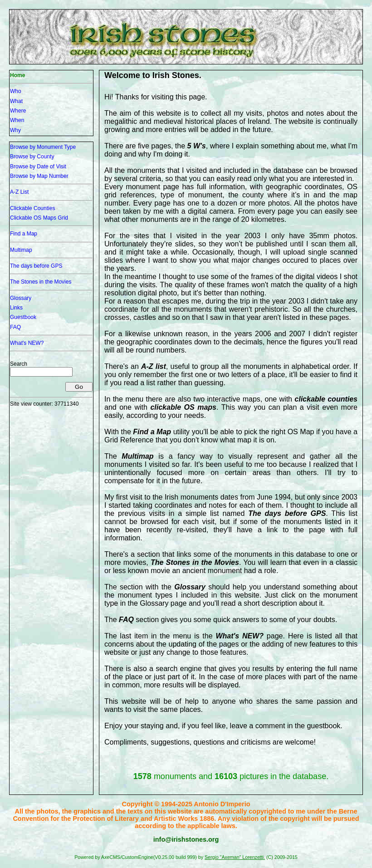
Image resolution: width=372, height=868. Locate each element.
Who (16, 91)
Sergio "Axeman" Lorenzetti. (235, 857)
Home (17, 75)
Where (18, 111)
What (16, 101)
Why (15, 130)
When (17, 120)
